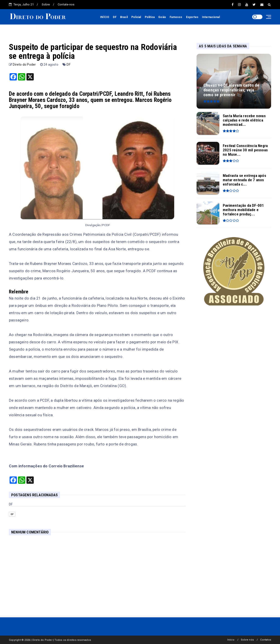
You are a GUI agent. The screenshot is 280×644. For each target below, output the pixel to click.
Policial (136, 17)
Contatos (266, 640)
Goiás (162, 17)
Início (231, 640)
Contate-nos (66, 4)
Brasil (124, 17)
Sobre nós (247, 640)
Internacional (211, 17)
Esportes (192, 17)
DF (115, 17)
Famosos (176, 17)
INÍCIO (105, 17)
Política (150, 17)
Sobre (46, 4)
